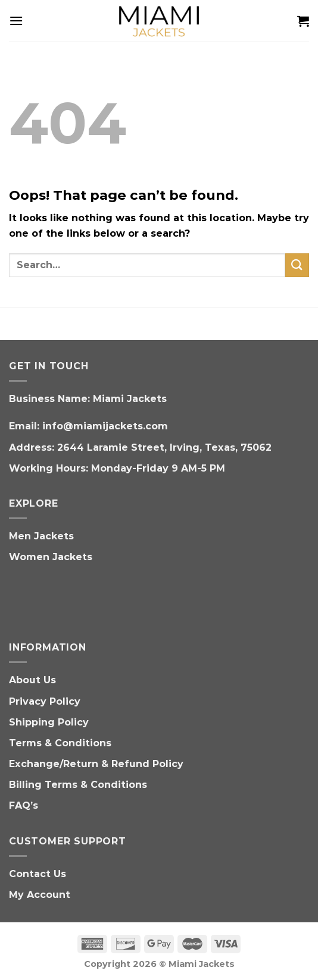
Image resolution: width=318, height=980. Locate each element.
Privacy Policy (45, 701)
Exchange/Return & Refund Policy (96, 764)
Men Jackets (41, 536)
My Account (40, 895)
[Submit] (297, 265)
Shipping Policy (49, 722)
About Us (32, 680)
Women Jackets (51, 557)
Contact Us (38, 874)
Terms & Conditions (60, 743)
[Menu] (16, 21)
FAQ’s (24, 805)
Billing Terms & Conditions (78, 785)
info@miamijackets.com (105, 426)
